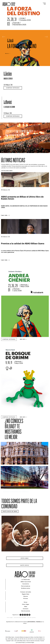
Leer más (6, 215)
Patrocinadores (26, 586)
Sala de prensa (26, 611)
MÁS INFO (24, 339)
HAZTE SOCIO (25, 565)
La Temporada (26, 579)
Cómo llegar (26, 604)
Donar (26, 602)
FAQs (26, 607)
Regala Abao (26, 594)
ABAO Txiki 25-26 (26, 582)
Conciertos (26, 584)
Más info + (8, 53)
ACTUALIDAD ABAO (7, 171)
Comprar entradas (13, 88)
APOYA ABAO (25, 558)
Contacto (26, 609)
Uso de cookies (32, 617)
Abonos (26, 596)
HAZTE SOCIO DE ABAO (15, 144)
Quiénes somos (26, 588)
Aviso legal (10, 617)
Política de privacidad (20, 617)
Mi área (26, 598)
